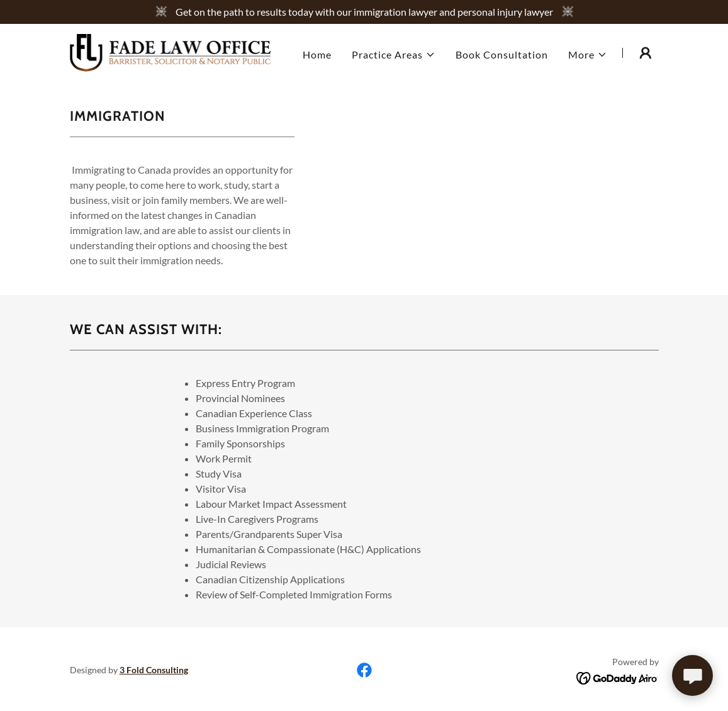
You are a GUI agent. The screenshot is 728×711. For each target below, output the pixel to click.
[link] (171, 51)
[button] (394, 55)
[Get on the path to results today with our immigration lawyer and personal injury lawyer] (364, 12)
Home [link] (317, 54)
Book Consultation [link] (502, 54)
